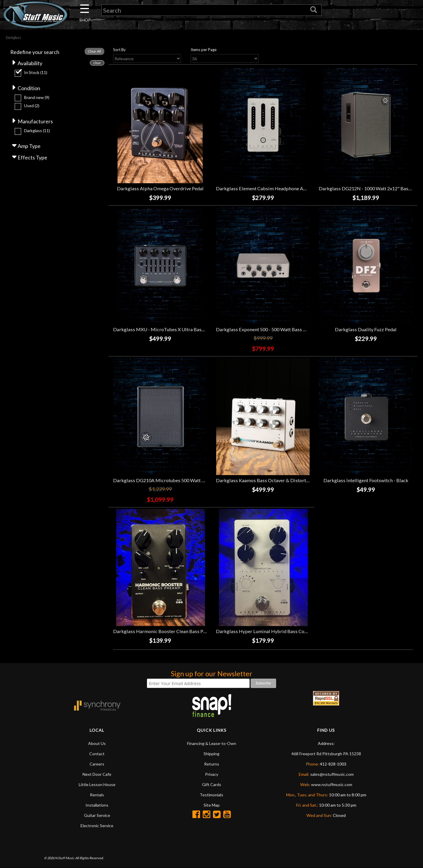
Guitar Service (97, 815)
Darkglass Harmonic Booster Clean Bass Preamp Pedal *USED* (180, 631)
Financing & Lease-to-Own (212, 743)
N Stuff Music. (65, 858)
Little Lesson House (97, 784)
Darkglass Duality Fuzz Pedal (366, 330)
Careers (97, 764)
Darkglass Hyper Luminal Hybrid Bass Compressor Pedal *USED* (286, 631)
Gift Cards (212, 784)
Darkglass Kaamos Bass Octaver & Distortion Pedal (271, 480)
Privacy (212, 774)
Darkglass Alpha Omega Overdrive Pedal (160, 189)
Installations (97, 805)
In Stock (36, 72)
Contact (97, 754)
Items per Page (204, 50)
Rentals (97, 795)
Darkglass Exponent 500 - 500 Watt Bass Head (265, 330)
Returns (212, 764)
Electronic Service (97, 826)
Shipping (211, 754)
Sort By (119, 50)
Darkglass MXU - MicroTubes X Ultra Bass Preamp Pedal (174, 330)
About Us (97, 743)
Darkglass (37, 131)
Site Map (212, 805)
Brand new (37, 97)
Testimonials (211, 795)
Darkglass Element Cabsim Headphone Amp (263, 189)
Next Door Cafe (97, 774)
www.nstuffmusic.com (332, 784)
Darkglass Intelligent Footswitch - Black (366, 480)
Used (32, 106)
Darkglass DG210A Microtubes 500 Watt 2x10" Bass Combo (177, 480)
